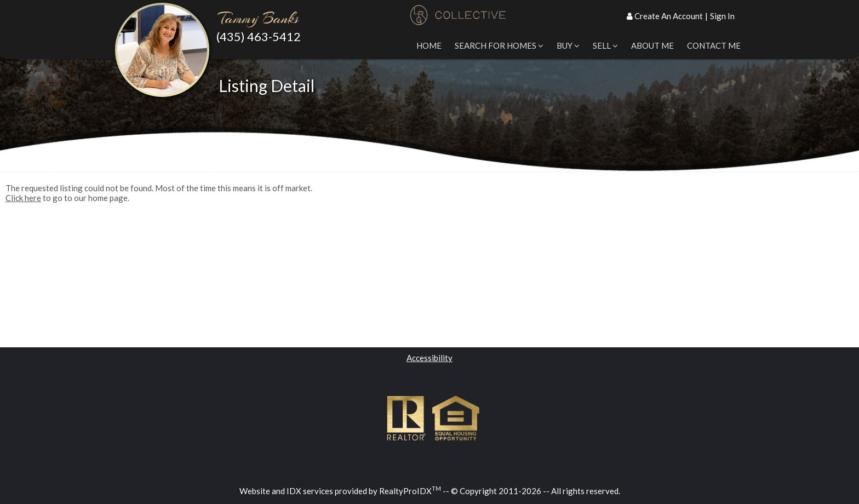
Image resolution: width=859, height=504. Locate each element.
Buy (568, 45)
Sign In (722, 16)
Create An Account (669, 16)
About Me (652, 45)
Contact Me (714, 45)
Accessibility (429, 358)
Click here (23, 198)
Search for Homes (499, 45)
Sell (605, 45)
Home (429, 45)
